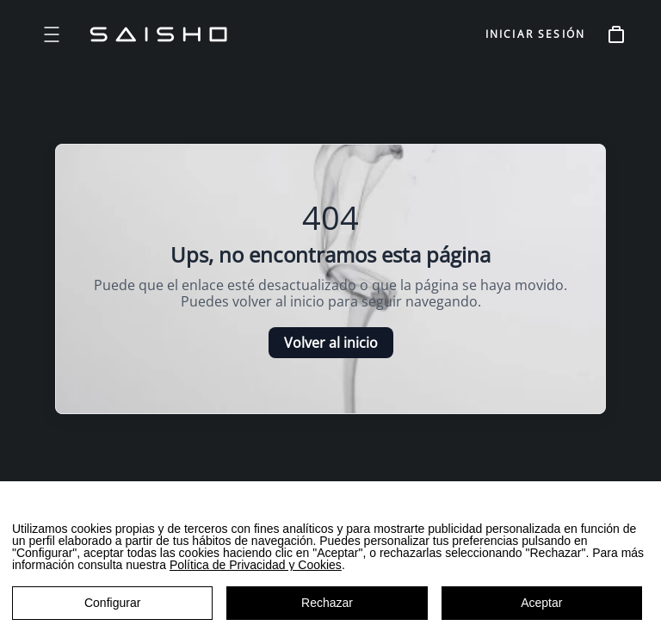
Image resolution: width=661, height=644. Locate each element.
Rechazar (327, 603)
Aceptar (541, 603)
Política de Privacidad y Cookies (256, 565)
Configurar (112, 603)
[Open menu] (52, 34)
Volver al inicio (331, 343)
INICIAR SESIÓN (535, 34)
